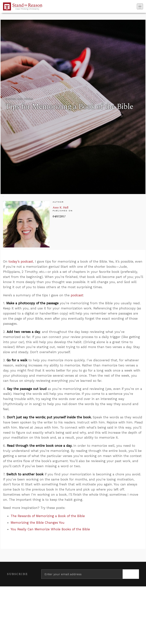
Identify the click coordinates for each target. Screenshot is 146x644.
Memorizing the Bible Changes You (38, 523)
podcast (77, 295)
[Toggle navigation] (140, 6)
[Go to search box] (136, 6)
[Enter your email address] (82, 574)
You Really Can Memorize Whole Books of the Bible (50, 529)
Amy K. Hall (61, 207)
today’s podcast (21, 261)
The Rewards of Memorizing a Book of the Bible (48, 516)
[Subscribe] (131, 574)
